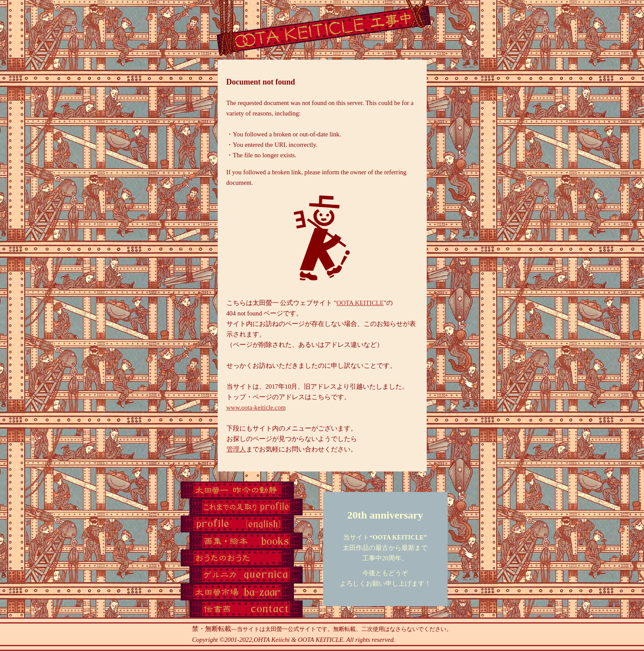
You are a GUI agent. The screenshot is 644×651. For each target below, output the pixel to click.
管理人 (236, 449)
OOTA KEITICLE (360, 303)
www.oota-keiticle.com (256, 407)
